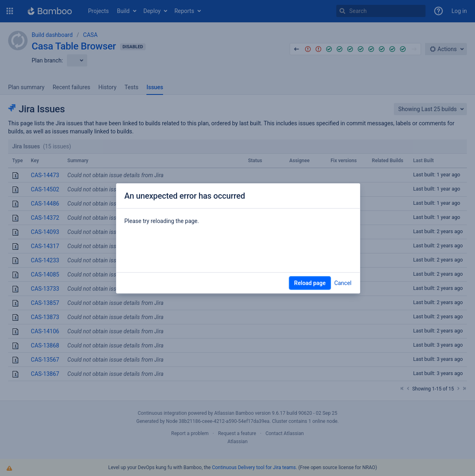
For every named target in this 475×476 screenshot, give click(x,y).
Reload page (310, 283)
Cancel (343, 283)
